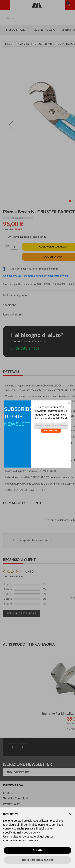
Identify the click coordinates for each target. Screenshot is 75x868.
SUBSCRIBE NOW (51, 431)
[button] (70, 814)
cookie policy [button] (32, 833)
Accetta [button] (37, 850)
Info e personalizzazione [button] (37, 860)
